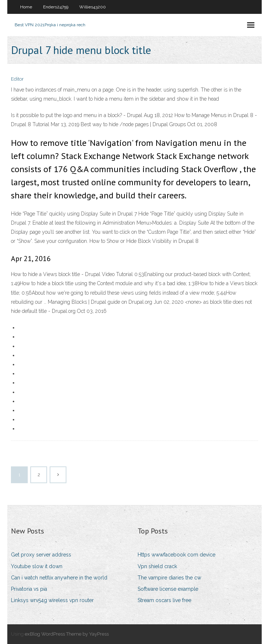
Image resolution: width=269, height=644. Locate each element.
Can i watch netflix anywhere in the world (59, 578)
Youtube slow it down (37, 566)
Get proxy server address (41, 555)
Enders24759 (56, 7)
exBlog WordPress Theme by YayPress (67, 634)
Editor (17, 79)
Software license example (168, 589)
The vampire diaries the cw (169, 578)
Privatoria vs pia (29, 589)
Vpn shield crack (157, 566)
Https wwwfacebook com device (176, 555)
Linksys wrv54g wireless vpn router (52, 600)
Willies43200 (93, 7)
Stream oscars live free (164, 600)
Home (26, 7)
